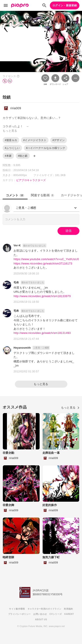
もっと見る (41, 384)
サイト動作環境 (17, 609)
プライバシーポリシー (19, 614)
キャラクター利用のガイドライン (44, 609)
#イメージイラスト (35, 140)
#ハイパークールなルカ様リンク (46, 148)
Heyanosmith (22, 348)
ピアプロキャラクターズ (31, 180)
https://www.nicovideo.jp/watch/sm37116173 (43, 263)
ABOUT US (41, 620)
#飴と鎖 (23, 156)
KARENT (69, 614)
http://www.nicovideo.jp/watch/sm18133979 (42, 296)
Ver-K (17, 245)
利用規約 (68, 609)
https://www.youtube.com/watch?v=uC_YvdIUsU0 (46, 259)
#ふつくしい (12, 148)
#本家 (8, 156)
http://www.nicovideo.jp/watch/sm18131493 (42, 333)
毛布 (16, 282)
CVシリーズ (56, 614)
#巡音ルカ (11, 140)
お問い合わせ (40, 614)
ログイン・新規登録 (65, 5)
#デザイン (59, 140)
